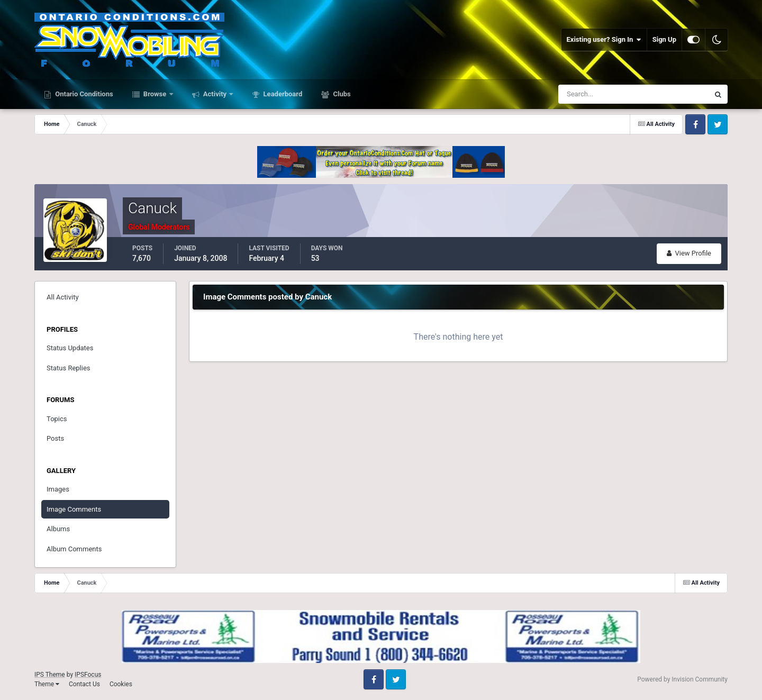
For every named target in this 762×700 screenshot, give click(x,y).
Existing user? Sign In (604, 40)
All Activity (63, 297)
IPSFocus (88, 675)
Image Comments (74, 509)
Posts (55, 438)
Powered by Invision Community (682, 679)
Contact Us (84, 684)
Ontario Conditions (83, 94)
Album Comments (74, 549)
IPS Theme (50, 675)
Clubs (341, 94)
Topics (57, 419)
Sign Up (664, 39)
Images (58, 489)
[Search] (601, 94)
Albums (58, 529)
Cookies (121, 684)
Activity (215, 94)
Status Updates (70, 348)
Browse (155, 94)
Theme (47, 684)
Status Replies (69, 368)
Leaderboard (282, 94)
